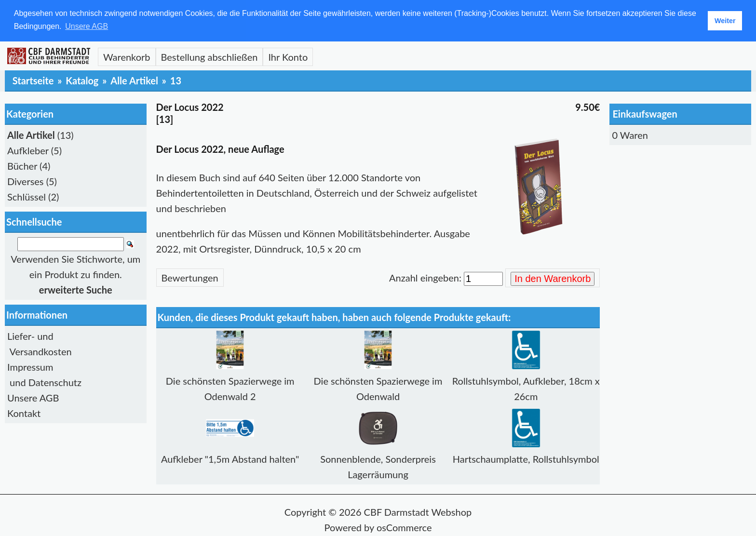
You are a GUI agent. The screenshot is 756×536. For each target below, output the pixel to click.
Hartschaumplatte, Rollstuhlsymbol (526, 458)
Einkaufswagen (645, 113)
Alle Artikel (134, 80)
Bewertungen (190, 277)
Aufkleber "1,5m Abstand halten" (230, 458)
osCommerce (404, 527)
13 (176, 80)
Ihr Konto (288, 56)
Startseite (33, 80)
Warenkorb (127, 56)
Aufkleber (28, 150)
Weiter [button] (725, 21)
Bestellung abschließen (209, 56)
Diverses (26, 181)
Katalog (82, 80)
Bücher (22, 165)
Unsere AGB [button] (87, 26)
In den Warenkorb (553, 278)
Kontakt (24, 413)
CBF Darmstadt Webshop (418, 511)
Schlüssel (27, 196)
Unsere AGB (33, 397)
